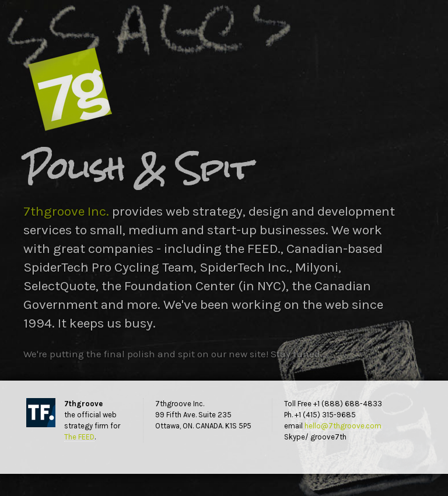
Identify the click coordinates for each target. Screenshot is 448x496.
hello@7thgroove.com (343, 426)
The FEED (79, 437)
